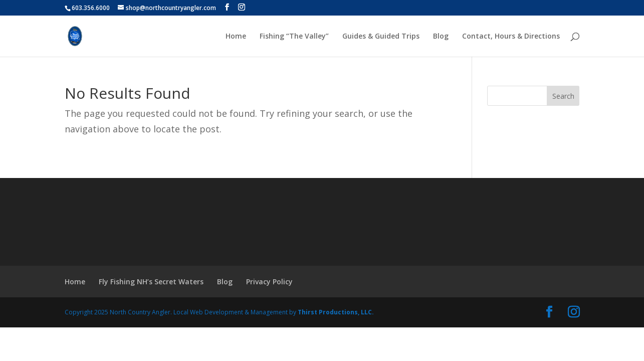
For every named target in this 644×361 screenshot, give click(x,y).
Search (563, 96)
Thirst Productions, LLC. (336, 312)
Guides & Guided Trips (381, 37)
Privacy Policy (269, 282)
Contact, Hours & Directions (511, 37)
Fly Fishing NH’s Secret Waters (151, 282)
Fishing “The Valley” (294, 37)
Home (236, 37)
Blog (441, 37)
